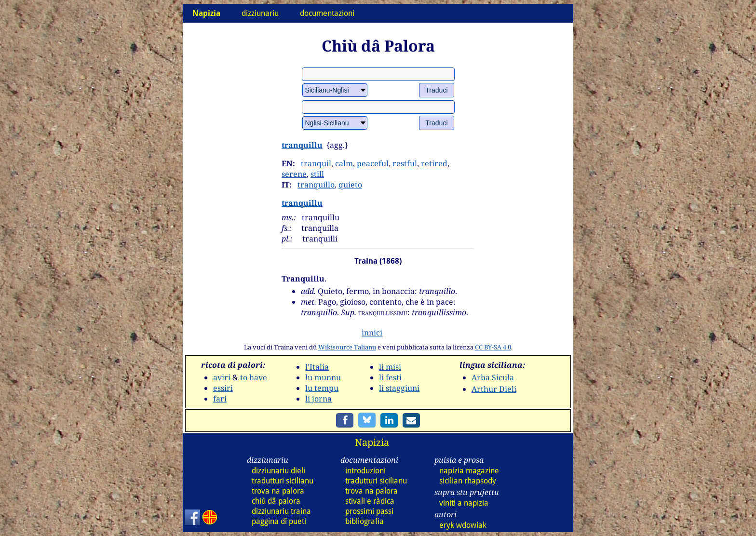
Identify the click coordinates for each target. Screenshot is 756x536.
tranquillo (316, 185)
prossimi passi (369, 511)
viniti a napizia (464, 503)
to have (254, 377)
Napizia (372, 442)
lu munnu (323, 377)
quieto (350, 185)
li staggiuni (399, 388)
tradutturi (283, 481)
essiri (223, 388)
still (317, 174)
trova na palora (278, 491)
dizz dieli (278, 471)
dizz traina (281, 511)
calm (344, 163)
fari (220, 399)
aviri (222, 377)
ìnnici (372, 333)
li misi (390, 367)
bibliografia (364, 521)
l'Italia (317, 367)
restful (405, 163)
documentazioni (327, 13)
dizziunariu (260, 13)
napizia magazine (469, 471)
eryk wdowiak (463, 525)
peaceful (373, 163)
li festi (390, 377)
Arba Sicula (493, 377)
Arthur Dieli (494, 389)
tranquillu (302, 145)
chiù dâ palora (276, 501)
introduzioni (365, 471)
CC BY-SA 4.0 (493, 347)
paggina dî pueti (279, 521)
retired (434, 163)
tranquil (316, 163)
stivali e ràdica (370, 501)
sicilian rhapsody (468, 481)
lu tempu (322, 388)
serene (294, 174)
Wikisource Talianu (347, 347)
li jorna (318, 399)
